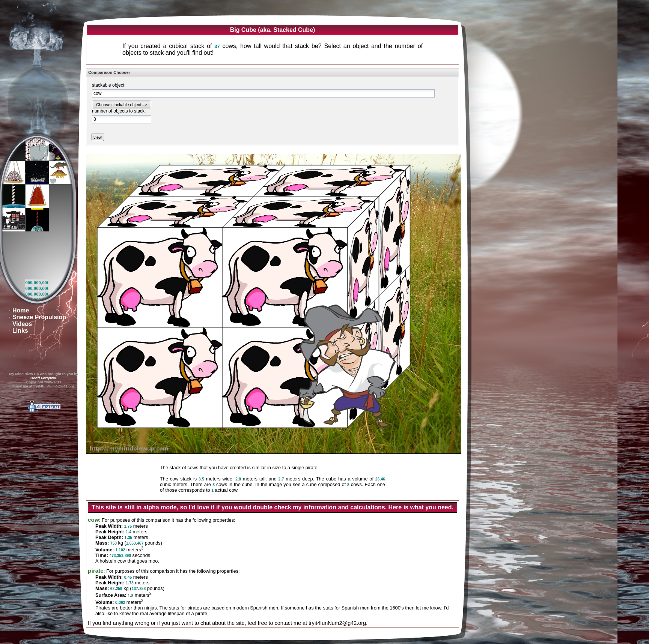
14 (129, 532)
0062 (120, 603)
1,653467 (135, 543)
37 (217, 46)
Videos (22, 324)
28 (238, 479)
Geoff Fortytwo (43, 378)
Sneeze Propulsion (39, 317)
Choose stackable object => (122, 105)
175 (128, 526)
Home (21, 310)
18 (130, 596)
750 (114, 543)
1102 (120, 550)
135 (129, 538)
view (98, 137)
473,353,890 (120, 556)
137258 (139, 589)
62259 (116, 589)
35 (201, 479)
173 (130, 583)
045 (128, 577)
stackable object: (109, 85)
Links (20, 331)
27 (281, 479)
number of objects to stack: (119, 111)
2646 (380, 479)
